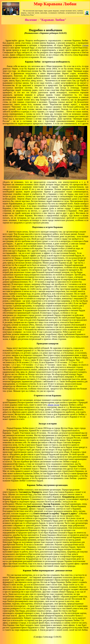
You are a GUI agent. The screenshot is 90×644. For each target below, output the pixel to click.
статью (85, 45)
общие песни (53, 405)
